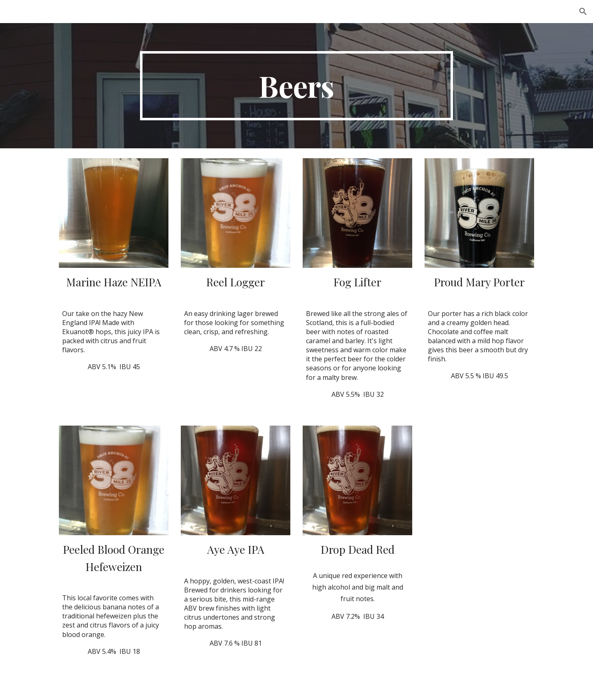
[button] (583, 12)
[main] (296, 86)
